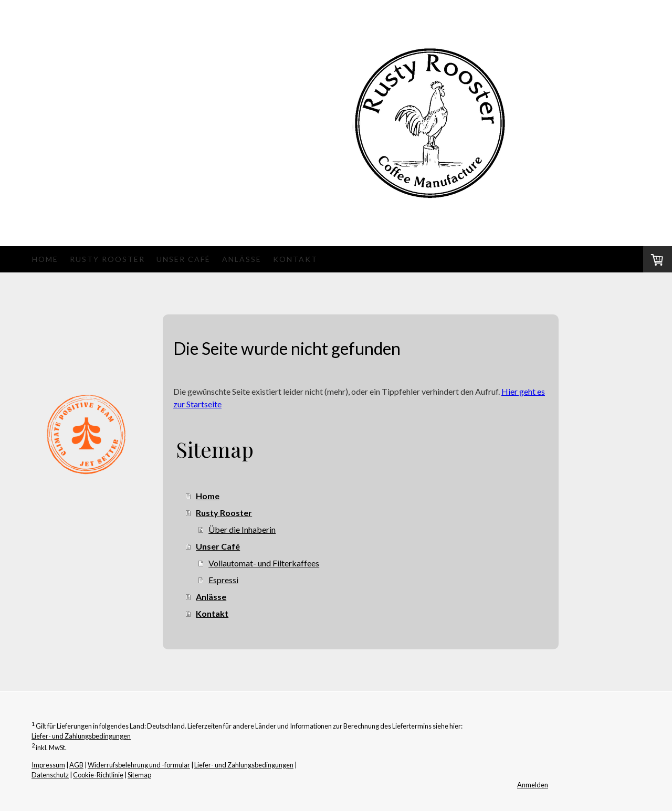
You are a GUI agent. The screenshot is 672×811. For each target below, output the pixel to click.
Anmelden (533, 785)
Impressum (48, 765)
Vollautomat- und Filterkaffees (264, 563)
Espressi (223, 580)
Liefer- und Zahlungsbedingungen (81, 736)
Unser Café (183, 259)
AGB (76, 765)
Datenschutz (50, 775)
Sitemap (139, 775)
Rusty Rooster (107, 259)
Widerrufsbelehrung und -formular (139, 765)
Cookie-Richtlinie (98, 775)
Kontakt (295, 259)
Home (45, 259)
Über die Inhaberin (242, 529)
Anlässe (242, 259)
